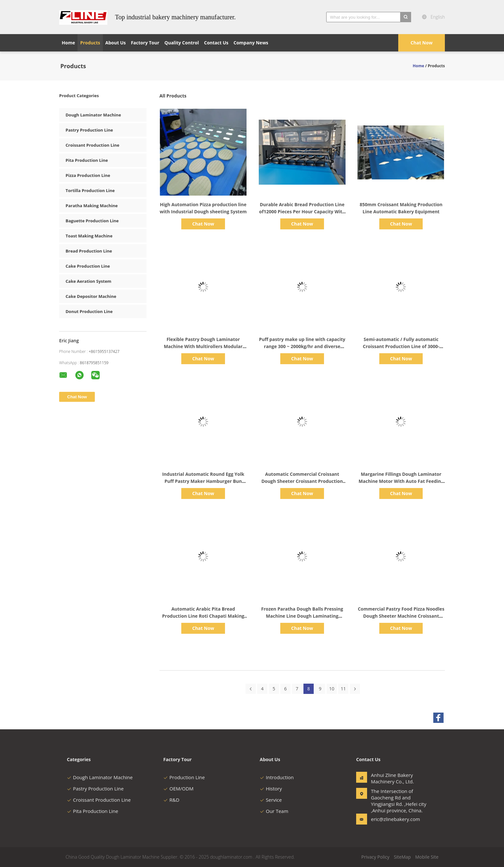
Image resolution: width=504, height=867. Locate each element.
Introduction (277, 777)
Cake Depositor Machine (91, 296)
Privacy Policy (375, 857)
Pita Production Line (87, 160)
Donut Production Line (89, 311)
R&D (171, 800)
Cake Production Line (88, 266)
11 (343, 689)
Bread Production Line (89, 251)
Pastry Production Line (89, 130)
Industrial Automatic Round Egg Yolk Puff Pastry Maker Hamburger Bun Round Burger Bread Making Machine (203, 481)
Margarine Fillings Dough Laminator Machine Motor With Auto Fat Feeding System (401, 481)
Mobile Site (427, 857)
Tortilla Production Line (90, 190)
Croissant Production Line (92, 145)
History (271, 789)
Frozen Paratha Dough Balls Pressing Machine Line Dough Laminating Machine (302, 616)
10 (332, 689)
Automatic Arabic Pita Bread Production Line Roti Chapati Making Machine (203, 616)
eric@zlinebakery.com (391, 819)
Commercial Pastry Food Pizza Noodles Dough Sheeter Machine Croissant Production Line (401, 616)
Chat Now (421, 43)
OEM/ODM (178, 789)
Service (271, 800)
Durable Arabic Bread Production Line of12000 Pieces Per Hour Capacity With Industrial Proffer (302, 212)
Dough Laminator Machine (93, 115)
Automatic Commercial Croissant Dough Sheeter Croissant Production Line (302, 481)
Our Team (274, 811)
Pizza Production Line (88, 175)
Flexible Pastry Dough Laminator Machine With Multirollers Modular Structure (203, 346)
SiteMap (402, 857)
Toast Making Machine (89, 236)
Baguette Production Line (92, 221)
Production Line (184, 777)
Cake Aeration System (88, 281)
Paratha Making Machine (92, 206)
